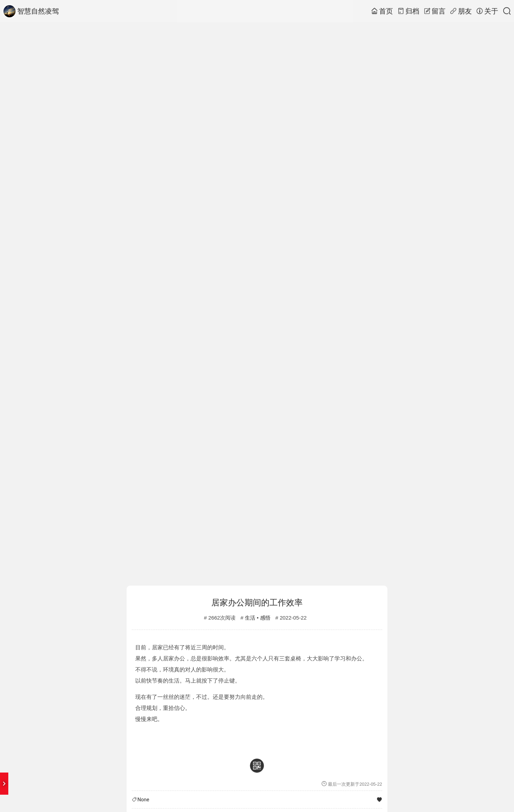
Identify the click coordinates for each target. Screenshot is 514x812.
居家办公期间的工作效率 (257, 603)
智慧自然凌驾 (31, 11)
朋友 (461, 11)
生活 (250, 618)
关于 (487, 11)
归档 (408, 11)
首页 (382, 11)
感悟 (265, 618)
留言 (435, 11)
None (143, 800)
